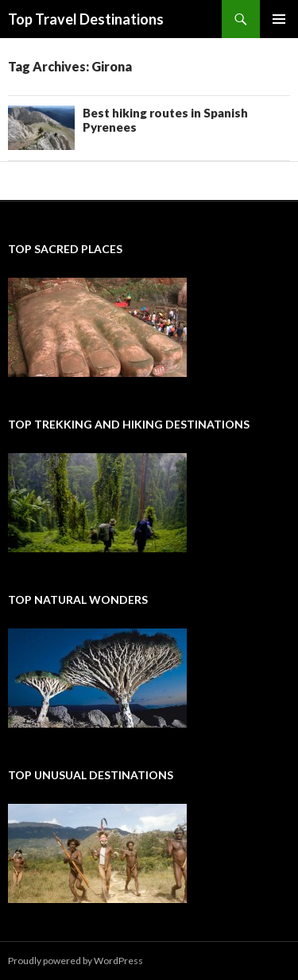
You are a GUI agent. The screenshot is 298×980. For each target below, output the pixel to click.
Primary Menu (279, 19)
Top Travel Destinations (86, 19)
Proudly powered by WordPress (75, 961)
